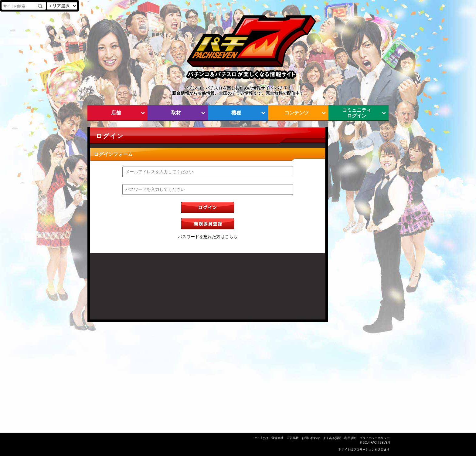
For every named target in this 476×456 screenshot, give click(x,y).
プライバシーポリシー (375, 438)
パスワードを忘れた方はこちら (208, 237)
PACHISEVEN (380, 442)
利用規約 (350, 438)
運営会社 (277, 438)
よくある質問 (332, 438)
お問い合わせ (311, 438)
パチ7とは (261, 438)
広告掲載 (293, 438)
